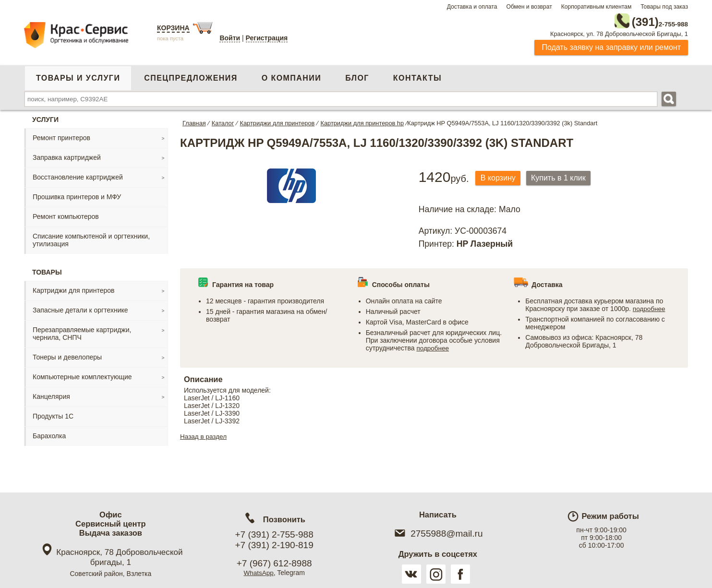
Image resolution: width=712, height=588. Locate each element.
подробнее (433, 347)
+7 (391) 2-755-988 (274, 534)
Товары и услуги (78, 76)
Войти (230, 38)
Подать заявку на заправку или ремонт (611, 45)
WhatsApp (259, 573)
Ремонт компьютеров (66, 215)
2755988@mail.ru (438, 534)
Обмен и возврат (529, 7)
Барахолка (49, 434)
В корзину (500, 176)
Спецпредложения (191, 76)
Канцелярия (51, 395)
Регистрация (267, 38)
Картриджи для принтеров (73, 288)
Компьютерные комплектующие (82, 375)
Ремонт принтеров (61, 136)
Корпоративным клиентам (597, 7)
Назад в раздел (204, 440)
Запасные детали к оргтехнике (80, 308)
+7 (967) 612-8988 (274, 563)
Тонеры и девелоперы (67, 355)
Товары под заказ (664, 7)
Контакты (417, 76)
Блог (357, 76)
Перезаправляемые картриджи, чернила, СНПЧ (82, 332)
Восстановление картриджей (78, 175)
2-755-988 (640, 20)
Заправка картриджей (67, 156)
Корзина (173, 28)
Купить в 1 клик (565, 176)
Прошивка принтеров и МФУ (77, 195)
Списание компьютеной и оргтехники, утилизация (91, 238)
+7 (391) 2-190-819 (274, 545)
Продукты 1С (53, 414)
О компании (291, 76)
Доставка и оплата (472, 7)
